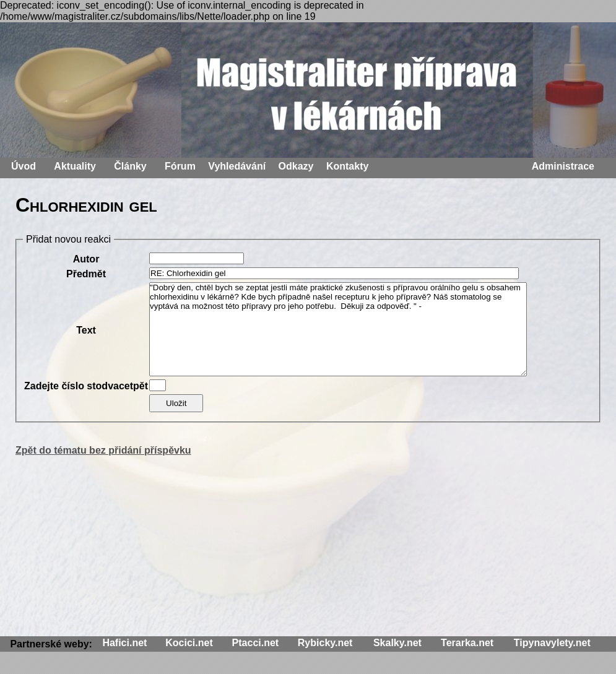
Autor (86, 259)
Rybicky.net (325, 643)
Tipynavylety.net (552, 643)
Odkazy (296, 166)
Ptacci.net (256, 643)
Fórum (180, 166)
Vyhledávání (237, 166)
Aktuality (75, 166)
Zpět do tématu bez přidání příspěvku (103, 450)
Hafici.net (124, 643)
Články (130, 166)
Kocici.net (189, 643)
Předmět (86, 274)
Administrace (563, 166)
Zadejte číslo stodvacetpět (86, 386)
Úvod (24, 166)
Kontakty (347, 166)
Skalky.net (397, 643)
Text (86, 330)
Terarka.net (467, 643)
